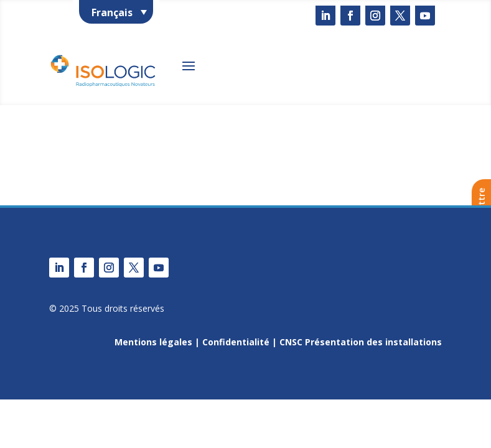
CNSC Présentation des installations (361, 342)
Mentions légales (153, 342)
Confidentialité (236, 342)
